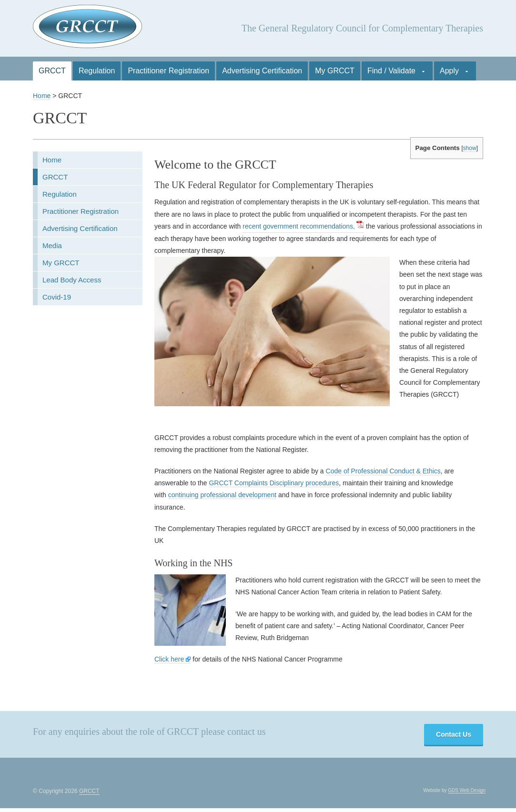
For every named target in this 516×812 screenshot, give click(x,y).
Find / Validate (393, 74)
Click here (172, 659)
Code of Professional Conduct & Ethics (383, 471)
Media (52, 246)
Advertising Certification (262, 71)
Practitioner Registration (168, 71)
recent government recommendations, (299, 226)
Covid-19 (57, 297)
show (470, 148)
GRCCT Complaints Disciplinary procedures (274, 483)
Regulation (97, 71)
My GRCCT (335, 71)
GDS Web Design (467, 790)
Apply (451, 74)
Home (42, 96)
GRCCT (52, 71)
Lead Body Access (72, 280)
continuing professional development (222, 495)
